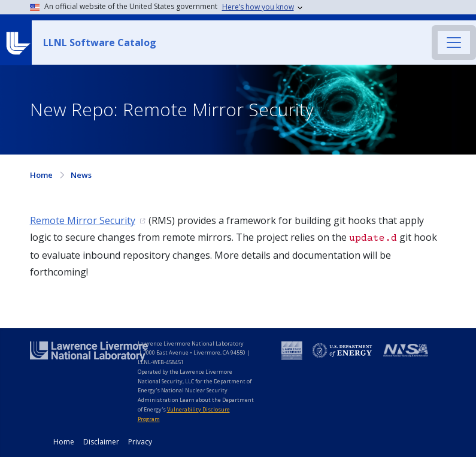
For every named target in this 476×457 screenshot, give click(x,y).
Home (41, 175)
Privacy (140, 442)
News (81, 175)
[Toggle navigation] (454, 43)
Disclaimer (101, 442)
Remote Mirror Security (83, 220)
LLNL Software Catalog (100, 43)
